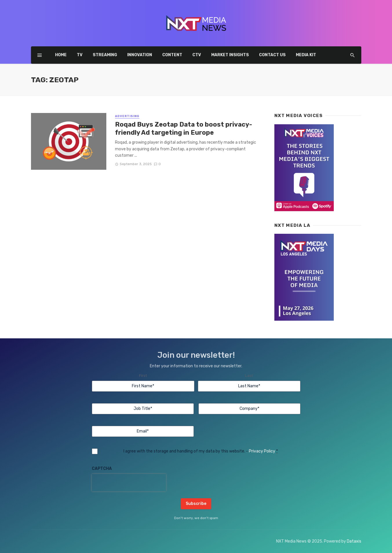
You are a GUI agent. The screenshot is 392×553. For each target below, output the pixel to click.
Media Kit (306, 55)
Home (61, 55)
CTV (197, 55)
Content (172, 55)
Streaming (105, 55)
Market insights (230, 55)
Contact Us (272, 55)
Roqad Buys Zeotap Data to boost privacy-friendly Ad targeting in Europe (184, 128)
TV (80, 55)
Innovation (140, 55)
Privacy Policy (262, 451)
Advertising (127, 116)
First (143, 376)
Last (249, 376)
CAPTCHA (102, 469)
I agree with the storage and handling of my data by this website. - (201, 451)
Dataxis (354, 541)
